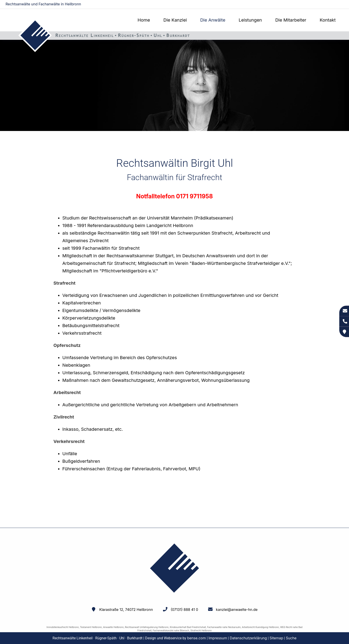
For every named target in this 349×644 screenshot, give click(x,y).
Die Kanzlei (175, 20)
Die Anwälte (213, 20)
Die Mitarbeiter (291, 20)
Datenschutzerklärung (248, 638)
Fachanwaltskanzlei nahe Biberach (171, 630)
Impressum (218, 638)
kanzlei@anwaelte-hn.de (325, 4)
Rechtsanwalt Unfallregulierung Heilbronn (147, 627)
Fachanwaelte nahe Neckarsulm (224, 627)
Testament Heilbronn (91, 627)
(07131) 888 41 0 (184, 610)
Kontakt (328, 20)
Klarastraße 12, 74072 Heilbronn (126, 610)
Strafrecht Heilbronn (201, 630)
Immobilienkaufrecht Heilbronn (63, 627)
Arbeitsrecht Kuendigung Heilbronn (260, 627)
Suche (291, 638)
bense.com (197, 638)
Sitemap (276, 638)
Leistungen (250, 20)
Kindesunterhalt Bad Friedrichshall (188, 627)
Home (144, 20)
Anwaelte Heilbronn (113, 627)
